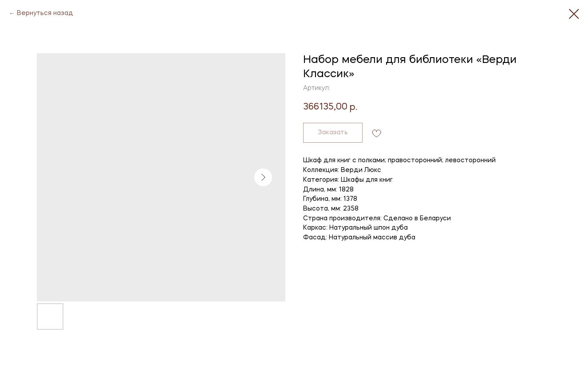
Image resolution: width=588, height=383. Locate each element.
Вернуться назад (45, 13)
